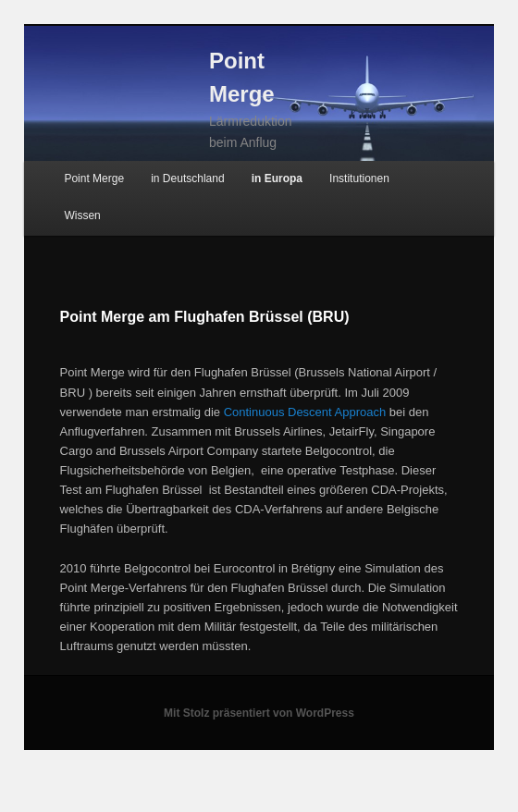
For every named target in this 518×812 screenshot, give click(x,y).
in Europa (277, 178)
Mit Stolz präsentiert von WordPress (259, 713)
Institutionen (359, 178)
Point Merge (94, 178)
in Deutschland (187, 178)
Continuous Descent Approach (305, 412)
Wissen (82, 215)
